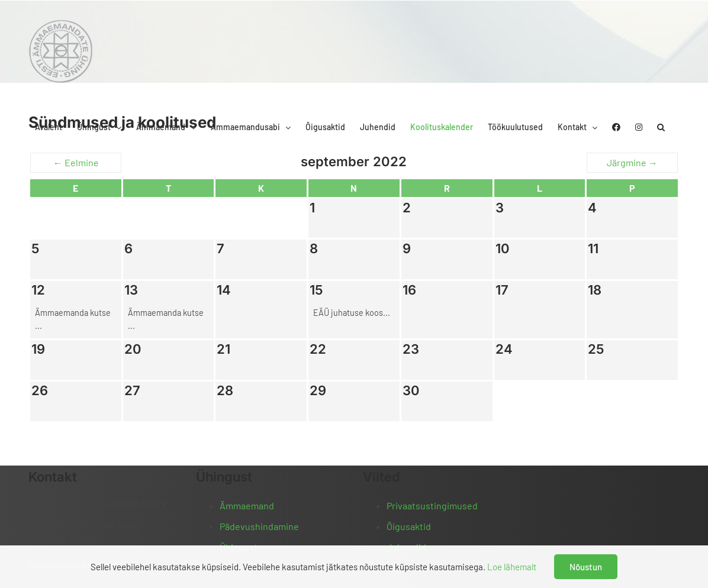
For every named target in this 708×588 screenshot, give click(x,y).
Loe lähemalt (512, 567)
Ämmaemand (247, 505)
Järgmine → (632, 162)
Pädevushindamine (259, 526)
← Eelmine (76, 162)
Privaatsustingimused (432, 505)
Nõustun (586, 567)
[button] (661, 127)
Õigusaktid (409, 526)
